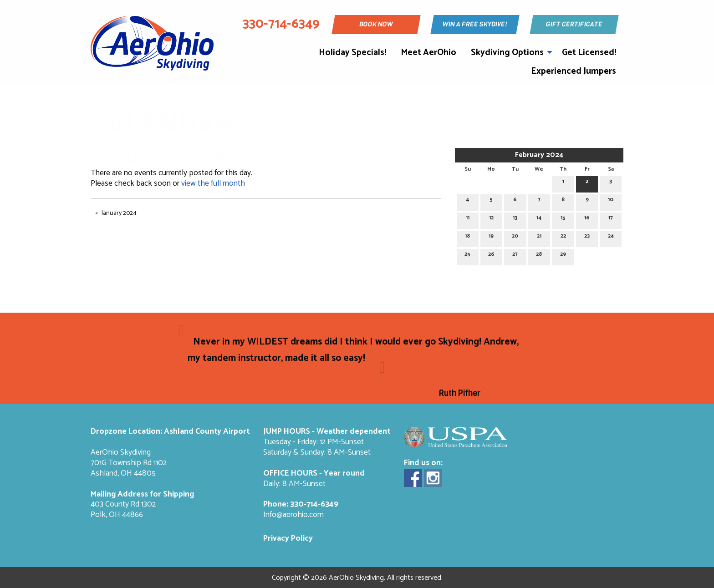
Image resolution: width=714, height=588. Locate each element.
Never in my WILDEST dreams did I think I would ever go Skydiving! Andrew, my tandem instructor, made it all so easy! (353, 350)
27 (515, 256)
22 (563, 237)
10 (611, 201)
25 (467, 256)
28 (539, 256)
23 (587, 237)
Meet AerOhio (428, 53)
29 (563, 256)
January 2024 (119, 213)
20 (515, 237)
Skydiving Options (507, 53)
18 (467, 237)
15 (563, 219)
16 (587, 219)
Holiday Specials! (352, 53)
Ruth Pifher (460, 393)
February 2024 (539, 155)
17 (611, 219)
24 (611, 237)
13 (515, 219)
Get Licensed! (589, 53)
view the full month (213, 184)
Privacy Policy (288, 539)
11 (468, 219)
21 (539, 237)
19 (491, 237)
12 (491, 219)
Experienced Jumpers (574, 71)
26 (491, 256)
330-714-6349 (314, 504)
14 (539, 219)
